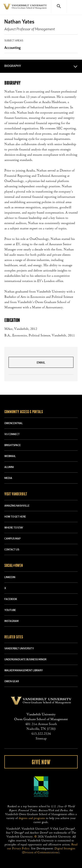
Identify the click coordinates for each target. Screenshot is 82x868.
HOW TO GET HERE (15, 517)
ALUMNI (9, 467)
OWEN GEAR (12, 682)
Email (41, 363)
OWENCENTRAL (14, 423)
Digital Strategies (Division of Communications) (49, 850)
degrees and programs (32, 818)
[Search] (59, 7)
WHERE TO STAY (14, 528)
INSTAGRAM (11, 621)
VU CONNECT (12, 434)
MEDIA (8, 478)
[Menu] (74, 7)
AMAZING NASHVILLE (17, 506)
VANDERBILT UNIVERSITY (19, 649)
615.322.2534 (41, 734)
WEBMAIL (10, 456)
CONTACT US (12, 550)
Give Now (41, 762)
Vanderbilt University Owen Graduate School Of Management (25, 9)
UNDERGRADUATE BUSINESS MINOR (25, 660)
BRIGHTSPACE (13, 445)
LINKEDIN (10, 577)
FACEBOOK (11, 599)
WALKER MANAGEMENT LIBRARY (24, 671)
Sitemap (41, 739)
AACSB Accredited (41, 787)
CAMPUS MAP (12, 539)
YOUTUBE (10, 610)
